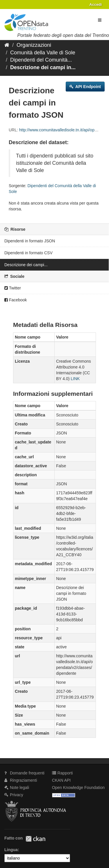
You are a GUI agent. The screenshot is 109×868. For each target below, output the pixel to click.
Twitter (13, 288)
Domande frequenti (24, 773)
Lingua (11, 850)
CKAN (35, 839)
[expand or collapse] (100, 20)
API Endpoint (85, 87)
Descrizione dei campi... (26, 265)
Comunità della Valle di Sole (43, 53)
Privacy (14, 795)
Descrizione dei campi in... (43, 67)
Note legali (17, 788)
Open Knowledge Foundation (78, 788)
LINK (75, 379)
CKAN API (61, 780)
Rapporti (62, 773)
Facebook (16, 300)
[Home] (7, 45)
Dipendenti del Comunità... (41, 60)
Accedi (95, 5)
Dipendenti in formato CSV (28, 253)
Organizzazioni (34, 45)
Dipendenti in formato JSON (30, 241)
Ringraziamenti (21, 780)
